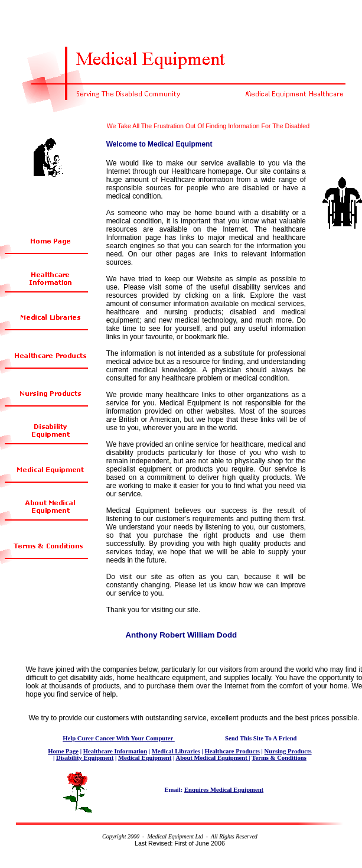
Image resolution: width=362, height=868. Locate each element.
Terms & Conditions (279, 758)
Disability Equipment (85, 758)
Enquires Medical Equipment (224, 790)
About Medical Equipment (212, 758)
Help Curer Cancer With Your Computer (118, 738)
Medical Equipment (145, 758)
